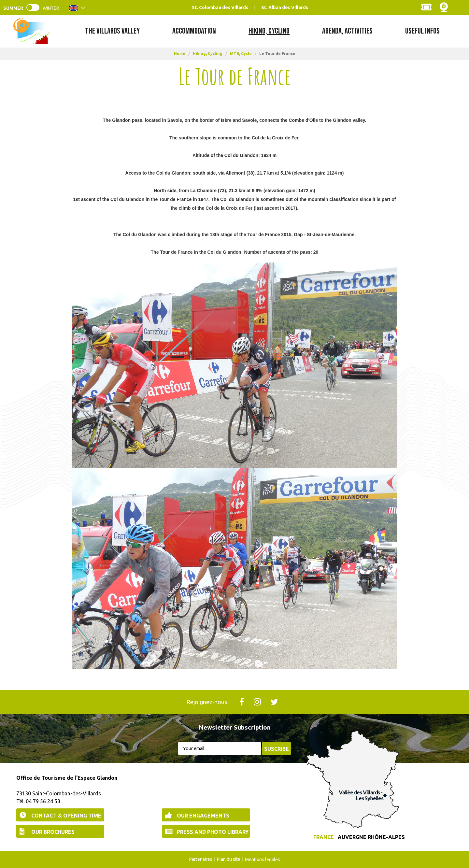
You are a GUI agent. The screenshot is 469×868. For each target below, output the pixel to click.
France (324, 837)
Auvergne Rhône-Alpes (371, 837)
